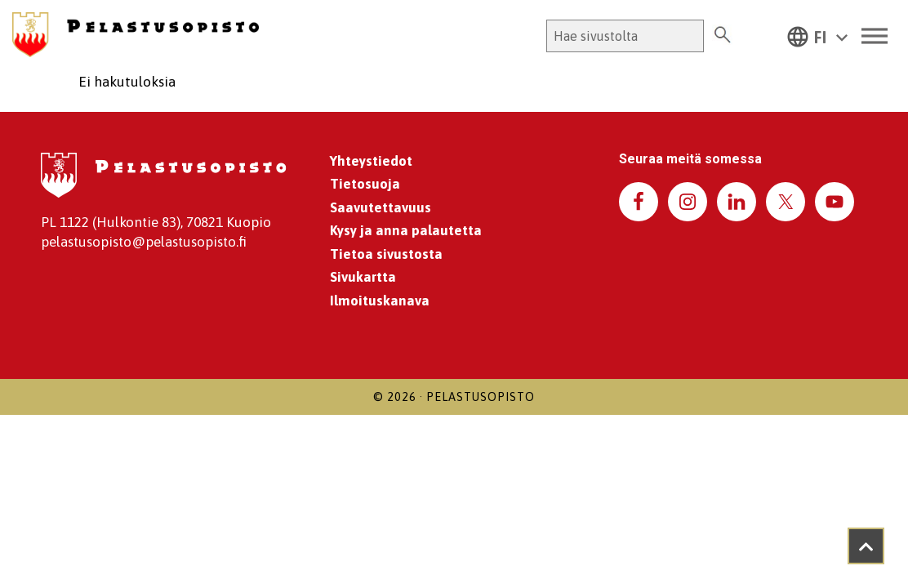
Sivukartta (363, 277)
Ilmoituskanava (380, 301)
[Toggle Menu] (875, 36)
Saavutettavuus (381, 207)
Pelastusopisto (481, 397)
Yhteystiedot (371, 161)
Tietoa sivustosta (386, 254)
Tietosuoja (365, 184)
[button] (817, 36)
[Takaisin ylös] (866, 546)
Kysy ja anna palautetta (406, 230)
